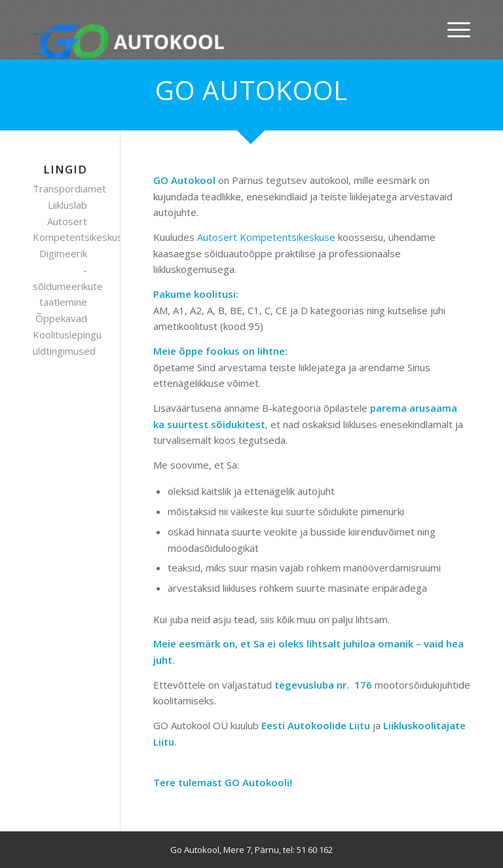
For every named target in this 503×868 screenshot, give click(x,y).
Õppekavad (61, 318)
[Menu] (452, 29)
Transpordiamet (69, 189)
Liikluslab (67, 205)
